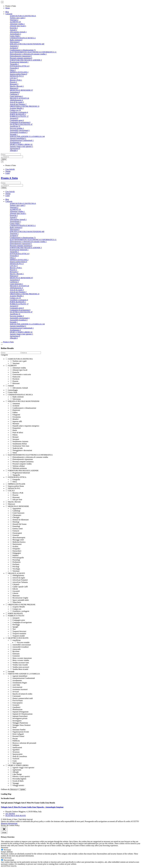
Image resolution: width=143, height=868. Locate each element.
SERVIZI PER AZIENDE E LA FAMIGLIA (27, 136)
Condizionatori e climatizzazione (23, 50)
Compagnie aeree (17, 120)
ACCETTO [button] (135, 821)
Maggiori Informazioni (9, 823)
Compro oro (15, 110)
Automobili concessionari (20, 130)
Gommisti (15, 656)
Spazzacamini (16, 754)
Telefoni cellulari (17, 466)
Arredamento (15, 142)
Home (8, 8)
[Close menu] (2, 2)
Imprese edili (16, 421)
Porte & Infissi (17, 433)
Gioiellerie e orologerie (19, 112)
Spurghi (14, 627)
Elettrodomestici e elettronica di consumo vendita (28, 54)
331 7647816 (10, 814)
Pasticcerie (15, 377)
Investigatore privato (19, 718)
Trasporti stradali (17, 636)
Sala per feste (16, 500)
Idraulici (14, 419)
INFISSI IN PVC (17, 76)
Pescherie (15, 379)
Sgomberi (15, 750)
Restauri (14, 437)
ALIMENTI (15, 22)
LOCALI (14, 78)
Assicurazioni (16, 687)
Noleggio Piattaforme (19, 723)
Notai (13, 727)
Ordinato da (10, 789)
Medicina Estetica (18, 542)
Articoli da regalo (17, 102)
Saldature (15, 745)
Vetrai (14, 453)
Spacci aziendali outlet (19, 600)
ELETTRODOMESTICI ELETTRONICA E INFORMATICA (33, 52)
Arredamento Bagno (19, 683)
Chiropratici (16, 515)
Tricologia (15, 569)
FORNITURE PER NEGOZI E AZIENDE (26, 60)
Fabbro (14, 412)
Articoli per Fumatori (18, 104)
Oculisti (14, 546)
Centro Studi (15, 36)
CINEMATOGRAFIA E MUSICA (23, 38)
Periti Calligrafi (17, 734)
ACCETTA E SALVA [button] (9, 866)
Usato (13, 761)
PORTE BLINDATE (18, 114)
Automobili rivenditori (19, 132)
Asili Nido (15, 685)
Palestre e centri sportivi (20, 776)
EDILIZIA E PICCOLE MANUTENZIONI (27, 44)
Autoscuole (15, 649)
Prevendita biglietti (18, 779)
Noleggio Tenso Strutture (20, 725)
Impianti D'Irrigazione (19, 712)
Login (7, 173)
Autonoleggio (15, 34)
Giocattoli (15, 591)
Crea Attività (10, 169)
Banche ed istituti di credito (21, 694)
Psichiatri (15, 564)
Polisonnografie (17, 558)
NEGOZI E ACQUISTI (19, 98)
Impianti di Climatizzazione (21, 714)
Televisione (15, 42)
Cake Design (16, 774)
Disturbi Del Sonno (18, 524)
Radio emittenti (16, 40)
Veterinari (14, 20)
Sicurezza (15, 752)
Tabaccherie (16, 602)
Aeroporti (14, 118)
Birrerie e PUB (16, 80)
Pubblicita (15, 741)
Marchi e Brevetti (17, 86)
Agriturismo (15, 148)
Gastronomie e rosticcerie (21, 374)
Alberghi (14, 150)
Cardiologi (14, 94)
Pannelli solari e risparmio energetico (25, 426)
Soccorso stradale (17, 128)
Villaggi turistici (17, 785)
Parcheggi (15, 625)
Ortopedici (15, 549)
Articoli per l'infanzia (19, 582)
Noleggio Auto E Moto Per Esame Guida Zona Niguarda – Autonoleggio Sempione (32, 807)
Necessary (7, 850)
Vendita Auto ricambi (19, 665)
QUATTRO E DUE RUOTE (21, 124)
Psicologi (15, 567)
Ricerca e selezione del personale (23, 743)
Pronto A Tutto (9, 178)
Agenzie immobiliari (18, 138)
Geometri (15, 705)
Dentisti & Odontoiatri (19, 520)
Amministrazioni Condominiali (22, 140)
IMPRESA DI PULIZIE (19, 72)
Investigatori (16, 721)
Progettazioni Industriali (19, 62)
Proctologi (15, 560)
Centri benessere (16, 96)
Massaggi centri (17, 540)
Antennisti (14, 46)
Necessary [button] (5, 848)
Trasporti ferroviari (18, 631)
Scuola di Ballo (17, 781)
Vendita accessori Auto (20, 663)
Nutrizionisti (16, 544)
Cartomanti (15, 696)
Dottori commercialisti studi (21, 698)
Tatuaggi (14, 783)
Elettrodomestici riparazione (21, 56)
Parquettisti (15, 428)
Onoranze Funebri (18, 730)
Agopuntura (15, 92)
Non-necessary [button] (6, 858)
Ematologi (15, 526)
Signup (8, 171)
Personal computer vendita (21, 464)
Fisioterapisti (16, 533)
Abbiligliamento (16, 100)
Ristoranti (14, 84)
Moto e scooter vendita (20, 660)
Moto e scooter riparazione (21, 658)
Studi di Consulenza (19, 756)
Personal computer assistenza (21, 58)
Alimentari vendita (17, 24)
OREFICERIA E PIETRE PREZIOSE (25, 106)
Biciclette (15, 651)
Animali (13, 30)
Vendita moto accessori (20, 667)
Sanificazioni (16, 747)
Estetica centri (16, 529)
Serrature (15, 439)
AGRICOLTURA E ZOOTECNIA (23, 16)
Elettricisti (15, 410)
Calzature (15, 584)
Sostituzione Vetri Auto (20, 446)
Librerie (14, 593)
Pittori (14, 430)
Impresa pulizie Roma (18, 74)
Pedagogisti (16, 553)
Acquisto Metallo (17, 108)
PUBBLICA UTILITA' (19, 116)
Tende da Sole (16, 448)
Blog (7, 12)
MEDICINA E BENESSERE (21, 90)
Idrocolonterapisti (18, 538)
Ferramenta (15, 417)
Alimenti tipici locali (18, 26)
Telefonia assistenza (19, 468)
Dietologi (15, 522)
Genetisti (15, 535)
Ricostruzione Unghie (19, 598)
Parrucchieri (16, 551)
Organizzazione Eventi (20, 732)
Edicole (14, 589)
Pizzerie (13, 82)
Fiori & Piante (17, 701)
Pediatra (14, 555)
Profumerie (15, 562)
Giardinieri (15, 707)
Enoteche (14, 28)
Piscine (14, 739)
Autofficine (15, 126)
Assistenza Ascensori (19, 689)
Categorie (9, 14)
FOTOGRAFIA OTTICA (20, 66)
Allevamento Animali (18, 32)
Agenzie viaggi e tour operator (21, 146)
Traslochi (15, 759)
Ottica (13, 70)
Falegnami (15, 415)
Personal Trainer (17, 736)
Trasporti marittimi (18, 634)
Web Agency (16, 763)
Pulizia (14, 435)
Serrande (14, 134)
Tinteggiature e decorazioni (21, 450)
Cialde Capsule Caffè (19, 587)
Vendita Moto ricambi (19, 669)
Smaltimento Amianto (19, 441)
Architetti (14, 48)
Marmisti (15, 424)
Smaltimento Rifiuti (19, 444)
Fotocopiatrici (16, 703)
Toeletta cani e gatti (17, 18)
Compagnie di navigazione (20, 122)
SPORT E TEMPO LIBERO (21, 144)
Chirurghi (15, 517)
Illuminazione (16, 709)
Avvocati (15, 692)
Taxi (13, 629)
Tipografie (14, 64)
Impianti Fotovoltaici (19, 716)
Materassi (14, 88)
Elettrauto (15, 654)
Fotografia (14, 68)
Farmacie (15, 531)
